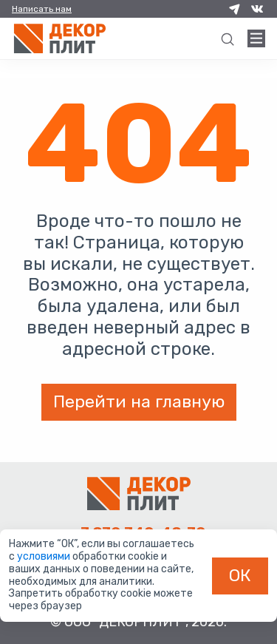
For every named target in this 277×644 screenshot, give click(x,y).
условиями (45, 556)
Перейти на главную (139, 401)
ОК (240, 575)
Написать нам (42, 9)
